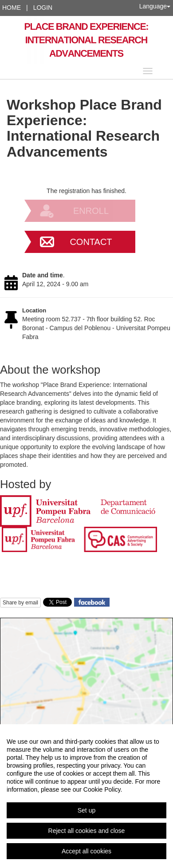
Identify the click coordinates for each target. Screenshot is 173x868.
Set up (86, 810)
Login (43, 8)
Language (155, 6)
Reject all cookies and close (87, 831)
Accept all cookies (86, 851)
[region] (86, 796)
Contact (91, 242)
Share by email (20, 603)
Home (12, 8)
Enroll (91, 211)
